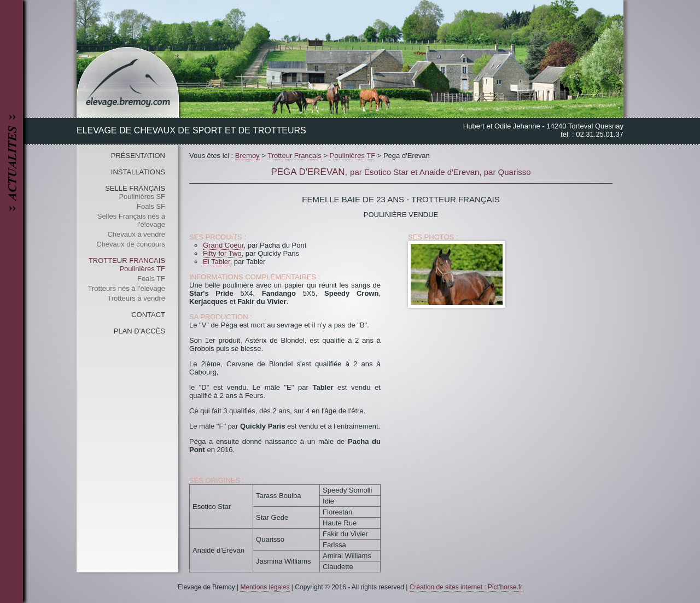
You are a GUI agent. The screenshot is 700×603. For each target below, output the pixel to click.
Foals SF (151, 206)
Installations (138, 172)
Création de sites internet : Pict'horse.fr (466, 587)
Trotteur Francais (127, 260)
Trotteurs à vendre (136, 298)
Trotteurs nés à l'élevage (127, 288)
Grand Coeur (223, 245)
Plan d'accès (139, 331)
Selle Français (135, 188)
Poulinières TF (142, 269)
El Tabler (217, 262)
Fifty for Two (222, 253)
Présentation (138, 156)
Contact (148, 315)
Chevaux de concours (131, 244)
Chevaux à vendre (136, 234)
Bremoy (247, 156)
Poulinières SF (142, 197)
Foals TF (151, 279)
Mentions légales (265, 587)
